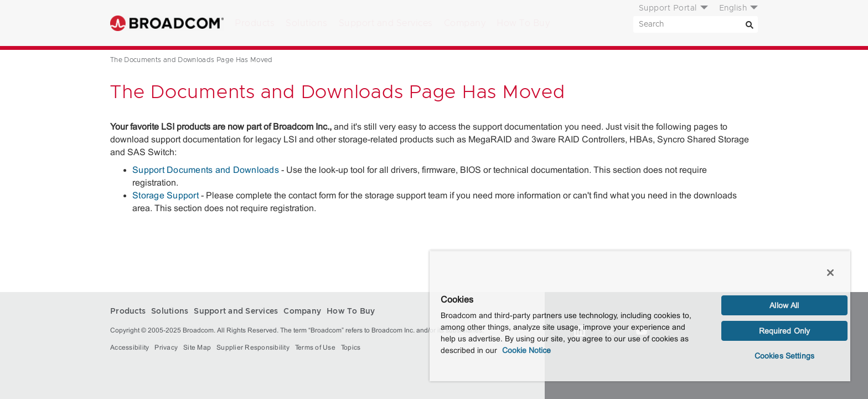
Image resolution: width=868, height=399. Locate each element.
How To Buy (523, 23)
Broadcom (167, 23)
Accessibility (130, 347)
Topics (351, 347)
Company (465, 23)
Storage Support (166, 195)
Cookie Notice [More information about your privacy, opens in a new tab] (526, 350)
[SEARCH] (696, 24)
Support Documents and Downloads (206, 170)
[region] (640, 316)
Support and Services (386, 23)
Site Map (197, 347)
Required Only (785, 331)
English (733, 8)
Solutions (307, 23)
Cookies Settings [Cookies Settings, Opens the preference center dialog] (784, 356)
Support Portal (668, 8)
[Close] (830, 273)
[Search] (750, 24)
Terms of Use (315, 347)
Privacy (166, 347)
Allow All (784, 305)
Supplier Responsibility (253, 347)
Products (255, 23)
